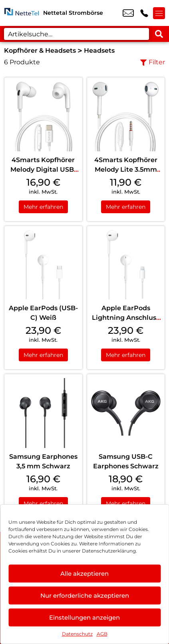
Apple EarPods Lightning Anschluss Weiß (126, 318)
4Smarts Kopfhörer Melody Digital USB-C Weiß (43, 169)
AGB (102, 634)
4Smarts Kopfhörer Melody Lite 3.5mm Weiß (126, 169)
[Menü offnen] (159, 13)
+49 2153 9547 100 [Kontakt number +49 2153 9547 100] (144, 13)
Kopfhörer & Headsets (40, 51)
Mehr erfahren (43, 207)
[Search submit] (159, 34)
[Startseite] (22, 13)
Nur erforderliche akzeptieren (85, 595)
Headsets (99, 51)
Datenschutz (77, 634)
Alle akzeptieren (84, 574)
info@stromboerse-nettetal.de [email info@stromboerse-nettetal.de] (128, 13)
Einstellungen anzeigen (84, 617)
